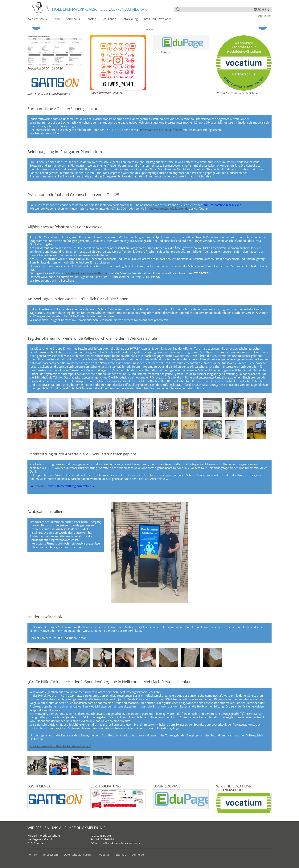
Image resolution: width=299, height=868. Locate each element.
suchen (262, 9)
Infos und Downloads (157, 19)
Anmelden (265, 16)
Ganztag (91, 19)
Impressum (51, 855)
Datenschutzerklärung (78, 855)
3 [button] (152, 29)
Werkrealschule (38, 19)
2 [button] (150, 29)
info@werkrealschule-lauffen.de (161, 130)
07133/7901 (104, 836)
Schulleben (109, 19)
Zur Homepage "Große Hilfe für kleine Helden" (60, 746)
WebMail (104, 855)
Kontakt (32, 855)
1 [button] (147, 29)
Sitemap (121, 855)
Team (57, 19)
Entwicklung (130, 19)
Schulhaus (73, 19)
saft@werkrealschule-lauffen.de (87, 273)
